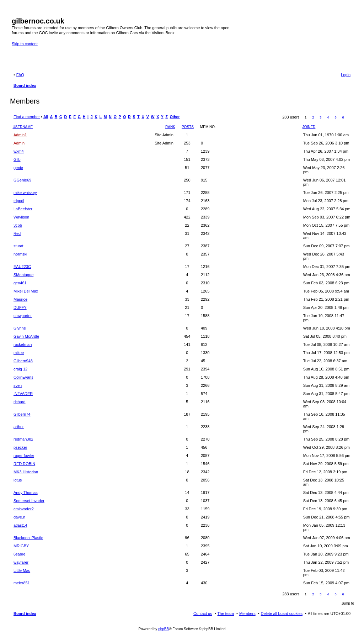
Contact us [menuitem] (203, 614)
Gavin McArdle (26, 336)
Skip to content (25, 44)
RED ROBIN (24, 464)
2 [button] (313, 117)
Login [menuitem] (346, 75)
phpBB (164, 629)
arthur (19, 427)
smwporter (23, 316)
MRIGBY (21, 546)
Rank (170, 127)
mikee (19, 353)
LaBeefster (23, 209)
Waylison (21, 217)
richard (20, 402)
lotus (18, 480)
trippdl (19, 201)
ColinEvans (23, 377)
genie (18, 168)
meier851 (22, 583)
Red (17, 233)
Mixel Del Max (26, 291)
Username (23, 127)
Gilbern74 (22, 414)
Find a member (27, 117)
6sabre (20, 554)
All (46, 117)
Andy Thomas (26, 493)
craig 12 (20, 369)
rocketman (23, 344)
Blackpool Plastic (28, 538)
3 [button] (321, 117)
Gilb (17, 159)
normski (20, 254)
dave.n (19, 517)
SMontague (23, 275)
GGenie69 (22, 180)
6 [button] (343, 117)
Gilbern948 (23, 361)
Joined (309, 127)
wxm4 (19, 151)
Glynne (20, 328)
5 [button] (336, 117)
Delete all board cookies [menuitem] (282, 614)
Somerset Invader (29, 501)
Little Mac (22, 570)
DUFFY (20, 307)
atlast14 (20, 525)
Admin (19, 143)
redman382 (23, 439)
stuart (18, 246)
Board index (25, 614)
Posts (188, 127)
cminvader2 (24, 509)
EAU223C (22, 267)
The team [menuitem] (226, 614)
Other (175, 117)
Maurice (20, 299)
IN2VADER (23, 394)
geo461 (20, 283)
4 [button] (328, 117)
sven (18, 385)
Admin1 (20, 135)
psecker (20, 447)
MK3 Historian (26, 472)
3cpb (18, 225)
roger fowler (24, 456)
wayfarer (21, 562)
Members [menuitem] (247, 614)
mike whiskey (25, 193)
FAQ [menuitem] (20, 75)
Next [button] (351, 118)
